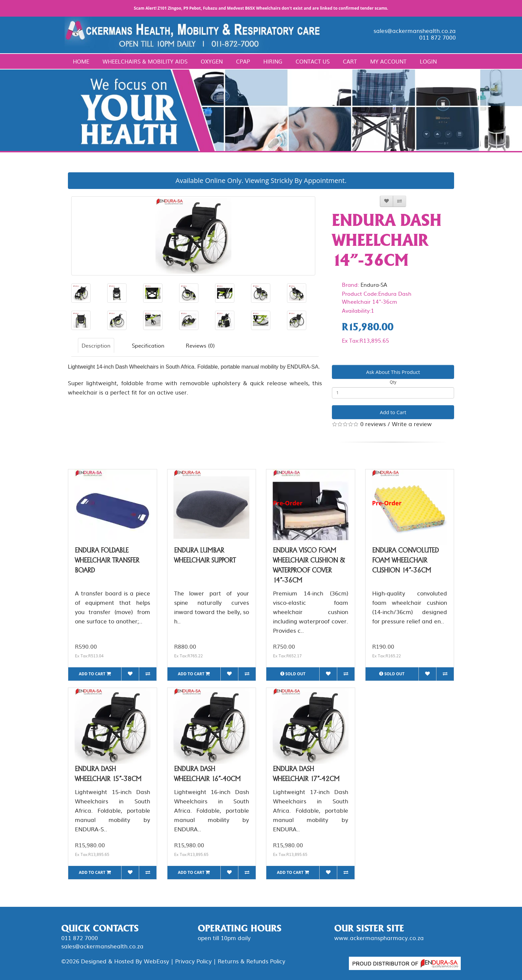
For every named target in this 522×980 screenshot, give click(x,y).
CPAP (243, 61)
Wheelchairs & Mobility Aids (145, 61)
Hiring (273, 61)
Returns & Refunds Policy (252, 961)
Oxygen (212, 61)
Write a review (412, 424)
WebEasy (156, 961)
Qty (393, 382)
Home (81, 61)
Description (96, 345)
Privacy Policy (193, 961)
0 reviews (373, 424)
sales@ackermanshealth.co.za (415, 30)
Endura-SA (374, 284)
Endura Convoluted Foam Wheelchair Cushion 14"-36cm (405, 560)
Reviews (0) (200, 345)
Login (428, 61)
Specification (148, 345)
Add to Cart (393, 412)
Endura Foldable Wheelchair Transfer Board (107, 560)
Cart (350, 61)
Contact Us (313, 61)
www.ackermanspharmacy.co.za (379, 938)
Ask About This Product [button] (393, 372)
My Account (388, 61)
